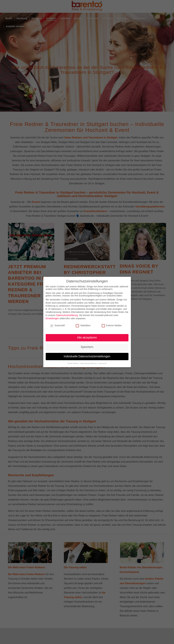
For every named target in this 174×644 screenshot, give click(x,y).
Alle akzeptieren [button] (87, 338)
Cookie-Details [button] (73, 363)
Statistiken (83, 325)
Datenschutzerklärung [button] (89, 363)
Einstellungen (52, 318)
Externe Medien (112, 325)
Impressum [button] (103, 363)
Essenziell (57, 325)
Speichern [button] (87, 347)
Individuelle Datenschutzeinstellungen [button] (87, 356)
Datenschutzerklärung (67, 315)
